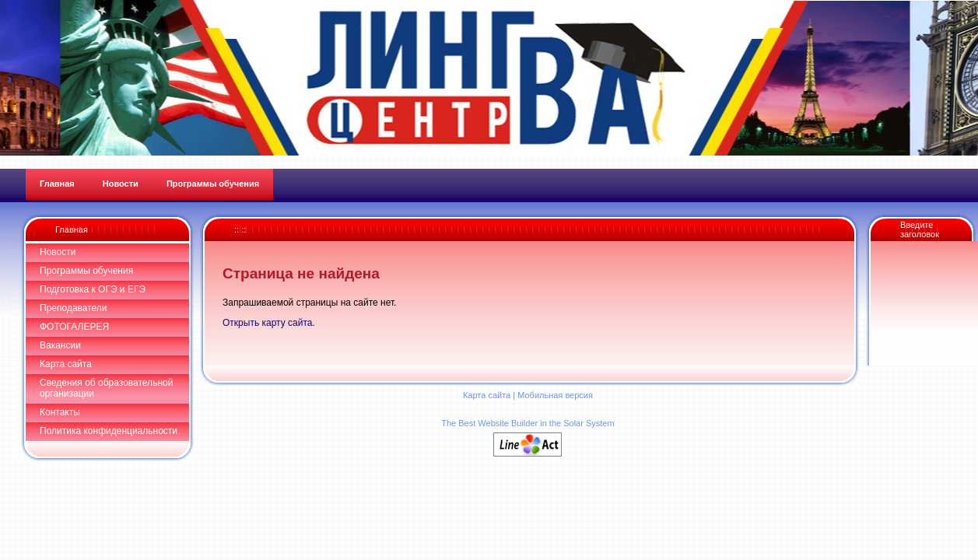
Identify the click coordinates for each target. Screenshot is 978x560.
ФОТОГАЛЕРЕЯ (74, 327)
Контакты (60, 412)
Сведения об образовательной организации (106, 388)
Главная (72, 229)
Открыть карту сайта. (269, 323)
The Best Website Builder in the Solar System (528, 423)
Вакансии (60, 345)
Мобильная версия (555, 395)
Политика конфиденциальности (109, 431)
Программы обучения (86, 271)
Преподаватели (74, 308)
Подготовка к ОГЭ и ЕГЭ (93, 289)
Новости (58, 252)
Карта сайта (66, 364)
